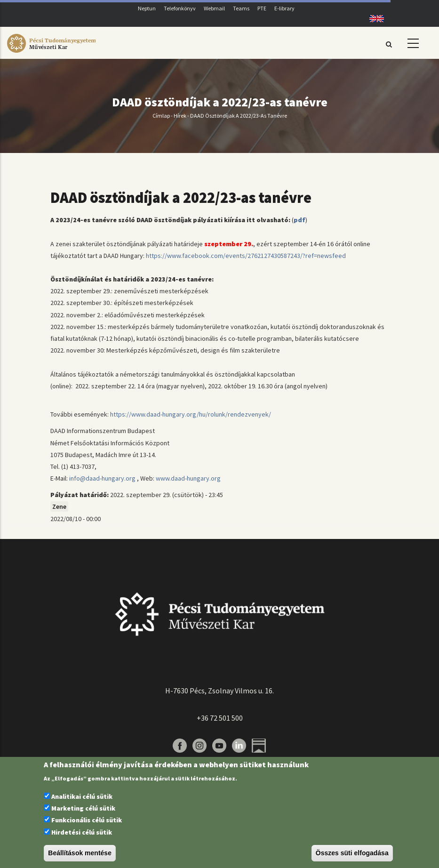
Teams (241, 8)
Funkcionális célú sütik (87, 820)
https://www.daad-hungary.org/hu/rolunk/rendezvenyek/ (191, 414)
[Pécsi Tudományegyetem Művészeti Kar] (51, 53)
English (373, 19)
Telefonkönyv (180, 8)
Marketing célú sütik (83, 808)
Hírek (180, 116)
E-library (284, 8)
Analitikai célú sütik (82, 796)
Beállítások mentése (80, 853)
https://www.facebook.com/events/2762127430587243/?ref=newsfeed (246, 256)
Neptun (147, 8)
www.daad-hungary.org (188, 478)
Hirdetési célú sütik (82, 832)
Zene (59, 506)
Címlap (161, 116)
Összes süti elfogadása (352, 853)
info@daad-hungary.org (102, 478)
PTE (262, 8)
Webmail (214, 8)
